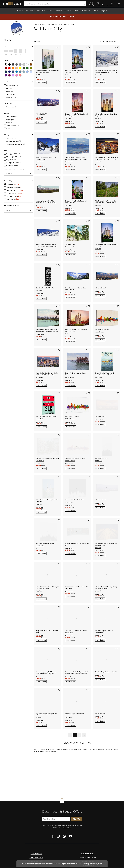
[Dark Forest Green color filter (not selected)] (23, 68)
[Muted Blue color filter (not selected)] (12, 71)
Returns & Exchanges (36, 857)
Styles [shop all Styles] (58, 11)
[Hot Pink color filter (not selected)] (16, 74)
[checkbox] (11, 84)
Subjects (42, 24)
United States (65, 24)
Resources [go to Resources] (86, 11)
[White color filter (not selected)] (26, 64)
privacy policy (67, 828)
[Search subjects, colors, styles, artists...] (55, 4)
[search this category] (17, 209)
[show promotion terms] (62, 17)
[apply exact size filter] (28, 172)
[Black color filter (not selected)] (9, 64)
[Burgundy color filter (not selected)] (6, 68)
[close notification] (105, 863)
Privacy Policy (98, 864)
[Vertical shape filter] (16, 51)
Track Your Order (36, 853)
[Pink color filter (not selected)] (19, 74)
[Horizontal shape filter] (6, 51)
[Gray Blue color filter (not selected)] (19, 71)
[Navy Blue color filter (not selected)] (6, 71)
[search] (84, 4)
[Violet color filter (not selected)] (6, 74)
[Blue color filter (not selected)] (16, 71)
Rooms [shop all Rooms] (67, 11)
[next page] (84, 735)
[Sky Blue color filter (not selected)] (26, 71)
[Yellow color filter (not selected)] (19, 68)
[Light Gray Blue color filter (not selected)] (23, 71)
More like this (42, 82)
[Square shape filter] (21, 51)
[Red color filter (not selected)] (9, 68)
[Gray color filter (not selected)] (16, 64)
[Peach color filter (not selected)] (16, 68)
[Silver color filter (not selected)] (23, 64)
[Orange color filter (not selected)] (12, 68)
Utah (73, 24)
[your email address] (56, 819)
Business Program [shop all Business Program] (100, 11)
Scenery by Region (53, 24)
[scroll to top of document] (62, 803)
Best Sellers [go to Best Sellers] (29, 11)
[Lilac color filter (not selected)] (12, 74)
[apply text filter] (28, 209)
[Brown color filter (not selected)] (29, 64)
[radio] (12, 183)
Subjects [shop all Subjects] (40, 11)
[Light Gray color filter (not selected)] (19, 64)
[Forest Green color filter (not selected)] (26, 68)
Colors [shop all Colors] (50, 11)
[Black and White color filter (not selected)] (6, 64)
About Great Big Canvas (88, 857)
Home (36, 24)
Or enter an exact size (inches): (14, 169)
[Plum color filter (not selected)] (9, 74)
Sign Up (76, 819)
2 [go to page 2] (79, 735)
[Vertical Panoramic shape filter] (25, 51)
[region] (18, 129)
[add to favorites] (64, 29)
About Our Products (88, 853)
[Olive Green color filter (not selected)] (29, 68)
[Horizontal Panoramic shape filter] (11, 51)
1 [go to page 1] (75, 735)
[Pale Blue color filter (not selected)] (29, 71)
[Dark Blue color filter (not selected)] (9, 71)
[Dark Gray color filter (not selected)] (12, 64)
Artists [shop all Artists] (76, 11)
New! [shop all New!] (19, 11)
